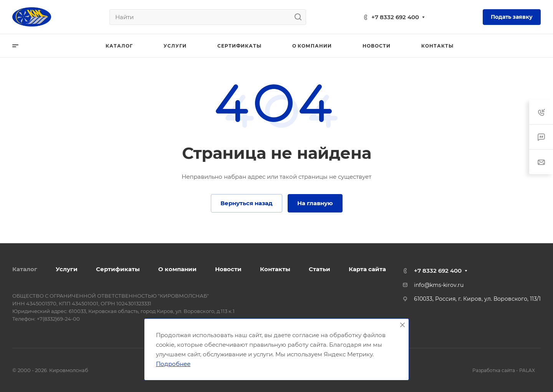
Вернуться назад (247, 203)
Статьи (320, 269)
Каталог (25, 269)
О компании (177, 269)
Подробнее (173, 364)
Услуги (67, 269)
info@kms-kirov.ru (439, 285)
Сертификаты (118, 269)
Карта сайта (367, 269)
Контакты (275, 269)
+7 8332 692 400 (395, 17)
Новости (228, 269)
